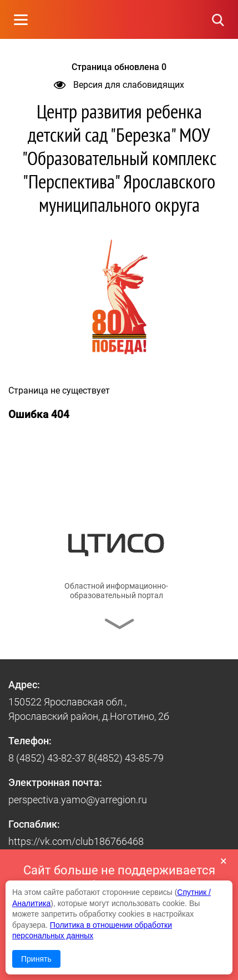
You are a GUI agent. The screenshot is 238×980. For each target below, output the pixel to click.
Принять (36, 959)
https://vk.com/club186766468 (76, 841)
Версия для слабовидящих (119, 85)
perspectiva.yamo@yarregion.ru (78, 800)
